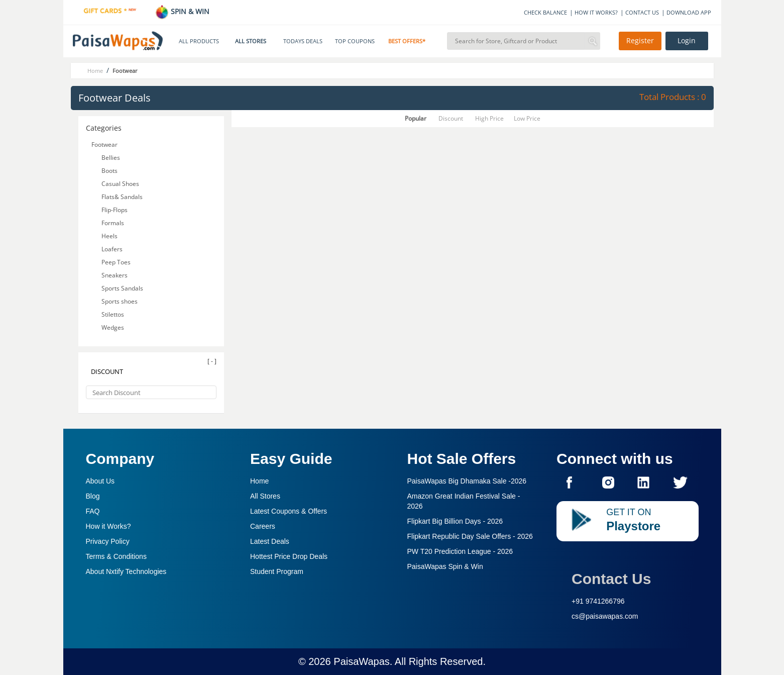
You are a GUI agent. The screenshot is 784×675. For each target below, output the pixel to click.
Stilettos (113, 314)
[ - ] (212, 361)
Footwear (104, 144)
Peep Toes (116, 262)
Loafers (112, 249)
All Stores (265, 496)
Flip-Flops (115, 210)
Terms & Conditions (116, 556)
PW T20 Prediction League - (460, 551)
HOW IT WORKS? (596, 12)
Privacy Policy (108, 541)
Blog (93, 496)
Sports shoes (120, 301)
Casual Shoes (120, 184)
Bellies (111, 158)
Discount (451, 118)
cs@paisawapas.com (605, 616)
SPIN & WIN (182, 11)
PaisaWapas (362, 661)
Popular (416, 118)
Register (640, 41)
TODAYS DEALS (303, 41)
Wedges (113, 327)
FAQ (93, 511)
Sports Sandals (122, 288)
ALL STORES (251, 41)
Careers (263, 526)
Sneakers (115, 275)
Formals (113, 223)
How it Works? (108, 526)
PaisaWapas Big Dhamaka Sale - (467, 481)
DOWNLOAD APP (689, 12)
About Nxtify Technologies (126, 571)
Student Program (277, 571)
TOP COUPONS (355, 41)
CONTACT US (642, 12)
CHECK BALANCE (545, 12)
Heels (109, 236)
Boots (109, 171)
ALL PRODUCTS (199, 41)
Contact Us (611, 579)
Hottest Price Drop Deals (289, 556)
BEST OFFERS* (407, 41)
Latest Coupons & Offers (289, 511)
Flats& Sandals (122, 197)
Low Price (527, 118)
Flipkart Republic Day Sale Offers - (470, 536)
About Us (100, 481)
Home (259, 481)
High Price (489, 118)
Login (687, 41)
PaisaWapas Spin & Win (445, 566)
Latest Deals (270, 541)
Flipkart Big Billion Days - (455, 521)
